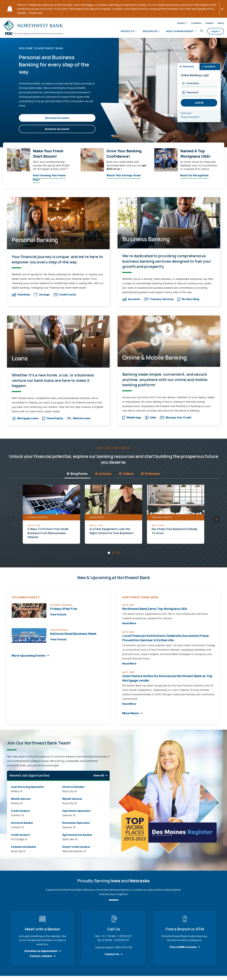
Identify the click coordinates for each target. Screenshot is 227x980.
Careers (204, 24)
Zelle (150, 421)
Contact (176, 24)
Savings (42, 298)
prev (11, 522)
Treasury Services (159, 302)
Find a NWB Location (183, 950)
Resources (145, 32)
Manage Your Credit (176, 421)
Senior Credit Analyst (76, 850)
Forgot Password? (194, 120)
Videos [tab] (126, 477)
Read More (129, 627)
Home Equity (53, 421)
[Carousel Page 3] (118, 556)
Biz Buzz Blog (188, 302)
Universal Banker (22, 826)
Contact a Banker (41, 959)
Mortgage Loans (25, 421)
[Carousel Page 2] (113, 556)
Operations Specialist (76, 814)
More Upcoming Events (29, 659)
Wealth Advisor (21, 802)
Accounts (131, 302)
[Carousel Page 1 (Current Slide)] (109, 556)
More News (131, 716)
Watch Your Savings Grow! (124, 179)
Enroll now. (190, 116)
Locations (191, 24)
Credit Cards (65, 298)
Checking (21, 298)
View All (99, 779)
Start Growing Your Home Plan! (49, 182)
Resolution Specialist (76, 826)
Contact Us (112, 957)
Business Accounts (57, 132)
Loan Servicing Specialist (27, 790)
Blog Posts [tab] (77, 477)
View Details (58, 618)
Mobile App (132, 421)
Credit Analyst (21, 814)
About (216, 24)
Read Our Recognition (194, 179)
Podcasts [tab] (151, 477)
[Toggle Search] (197, 32)
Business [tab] (210, 70)
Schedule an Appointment (41, 954)
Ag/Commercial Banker (77, 838)
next (216, 522)
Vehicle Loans (79, 421)
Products (122, 32)
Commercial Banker (24, 850)
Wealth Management (175, 32)
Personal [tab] (189, 70)
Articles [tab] (103, 477)
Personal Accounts (57, 121)
